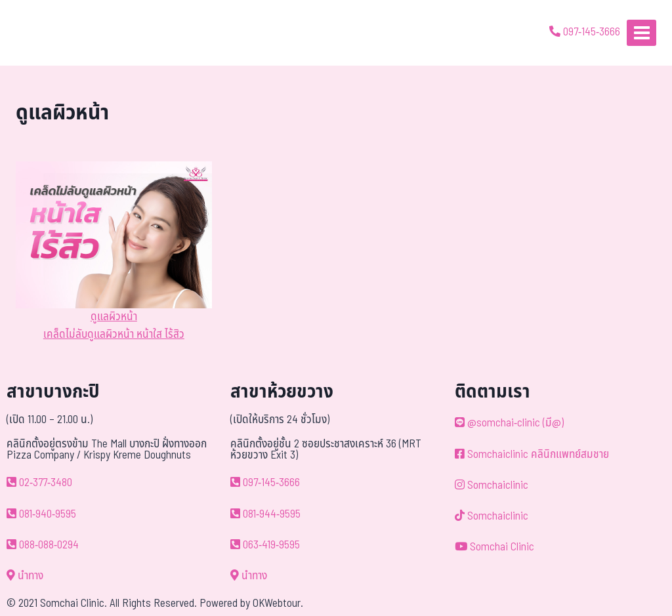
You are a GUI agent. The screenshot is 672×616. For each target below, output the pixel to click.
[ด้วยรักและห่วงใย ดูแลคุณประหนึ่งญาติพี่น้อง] (48, 33)
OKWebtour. (278, 604)
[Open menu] (641, 32)
